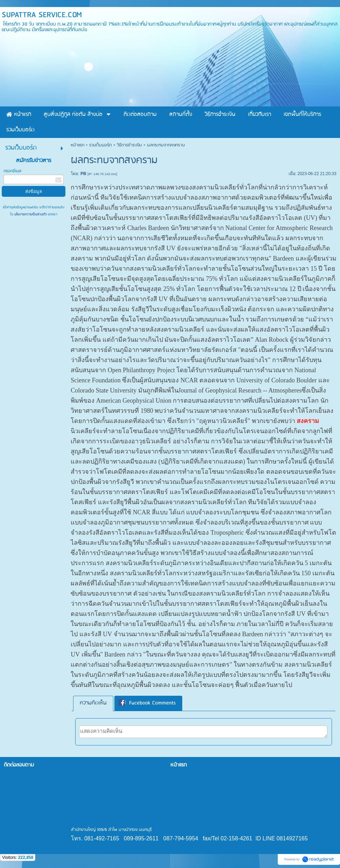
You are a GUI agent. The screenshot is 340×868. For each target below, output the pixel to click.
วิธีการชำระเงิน (129, 145)
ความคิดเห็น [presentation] (93, 703)
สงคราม (308, 421)
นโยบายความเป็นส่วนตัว (31, 214)
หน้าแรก (77, 145)
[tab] (93, 703)
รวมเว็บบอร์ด (101, 145)
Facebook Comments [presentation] (147, 703)
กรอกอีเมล (12, 171)
